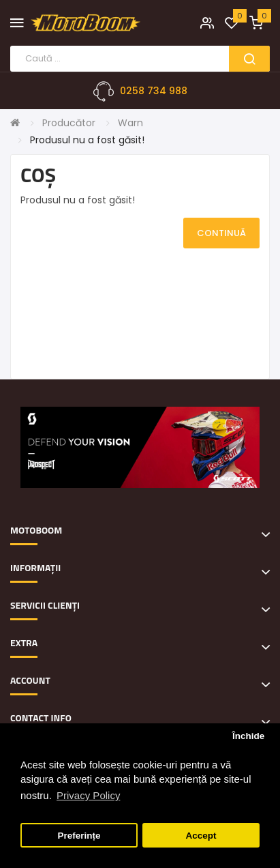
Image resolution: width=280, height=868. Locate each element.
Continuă (221, 233)
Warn (130, 123)
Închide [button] (248, 736)
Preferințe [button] (79, 836)
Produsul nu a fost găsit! (87, 140)
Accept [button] (201, 836)
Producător (69, 123)
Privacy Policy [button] (88, 795)
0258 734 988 (154, 91)
